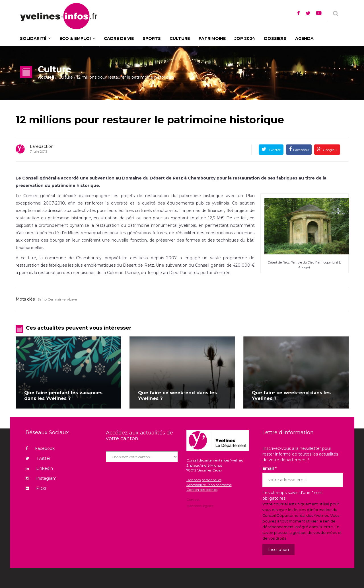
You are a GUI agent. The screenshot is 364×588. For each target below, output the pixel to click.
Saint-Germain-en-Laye (57, 299)
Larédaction (42, 146)
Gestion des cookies (202, 490)
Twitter (274, 150)
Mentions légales (200, 506)
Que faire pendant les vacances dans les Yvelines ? (63, 396)
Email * (270, 468)
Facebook (301, 150)
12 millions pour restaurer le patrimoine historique (150, 120)
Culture (66, 77)
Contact (193, 500)
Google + (330, 150)
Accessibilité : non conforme (209, 485)
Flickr (36, 488)
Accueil (46, 77)
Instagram (41, 478)
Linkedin (39, 468)
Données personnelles (204, 480)
